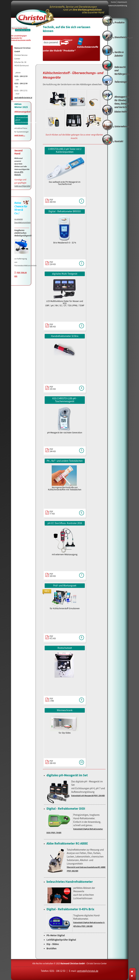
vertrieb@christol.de (24, 98)
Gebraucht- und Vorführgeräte (122, 71)
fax (17, 87)
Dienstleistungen (123, 37)
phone (18, 73)
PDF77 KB (52, 513)
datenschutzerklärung (118, 6)
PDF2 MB (52, 700)
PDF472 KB (53, 637)
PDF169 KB (53, 575)
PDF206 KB (53, 762)
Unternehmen (122, 127)
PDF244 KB (53, 450)
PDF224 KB (53, 263)
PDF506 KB (53, 326)
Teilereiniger (121, 82)
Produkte (119, 23)
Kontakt (119, 141)
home (113, 2)
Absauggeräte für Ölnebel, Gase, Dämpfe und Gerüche (122, 101)
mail (17, 94)
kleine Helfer (121, 112)
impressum (122, 2)
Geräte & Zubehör (119, 54)
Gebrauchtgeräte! (22, 186)
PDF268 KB (53, 201)
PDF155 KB (53, 388)
